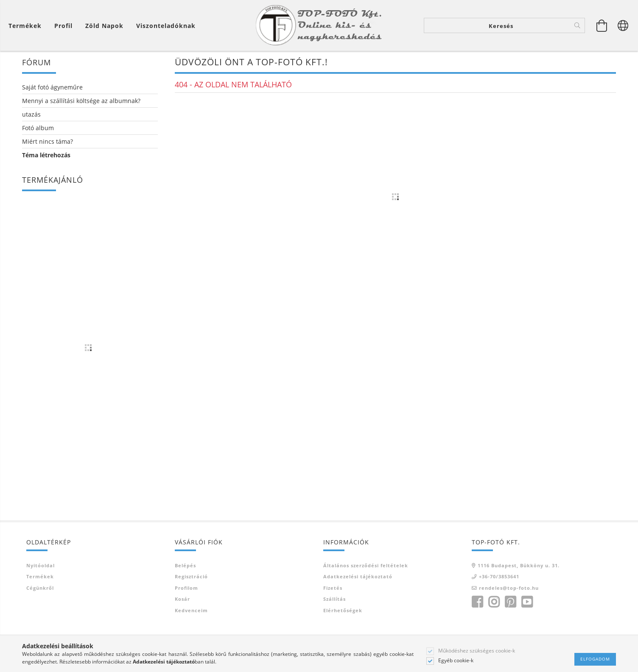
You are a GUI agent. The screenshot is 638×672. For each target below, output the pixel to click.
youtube (527, 603)
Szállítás (334, 600)
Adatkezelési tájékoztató (358, 577)
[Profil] (63, 26)
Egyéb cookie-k (456, 661)
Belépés (185, 566)
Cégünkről (40, 588)
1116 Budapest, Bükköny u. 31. (519, 566)
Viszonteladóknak (166, 26)
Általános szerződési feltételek (366, 566)
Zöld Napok (104, 26)
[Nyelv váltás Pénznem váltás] (623, 25)
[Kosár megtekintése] (27, 26)
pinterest (510, 603)
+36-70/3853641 (499, 577)
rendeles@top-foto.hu (509, 588)
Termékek (40, 577)
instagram (494, 603)
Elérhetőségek (343, 611)
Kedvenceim (191, 611)
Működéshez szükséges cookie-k (477, 651)
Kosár (182, 600)
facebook (477, 603)
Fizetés (333, 588)
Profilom (186, 588)
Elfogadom (595, 659)
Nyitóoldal (41, 566)
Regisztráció (191, 577)
